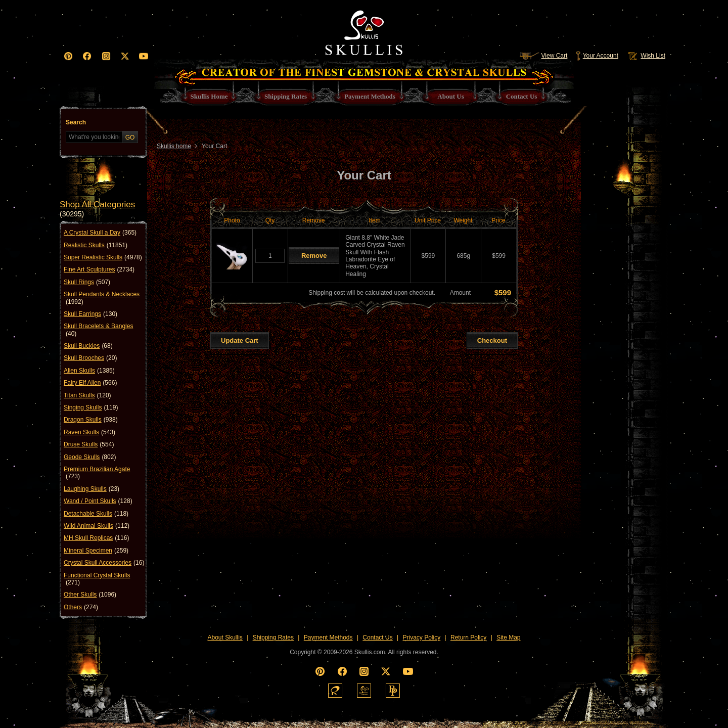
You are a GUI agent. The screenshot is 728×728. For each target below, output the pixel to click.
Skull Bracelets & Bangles (98, 330)
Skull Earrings (90, 314)
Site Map (508, 638)
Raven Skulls (89, 432)
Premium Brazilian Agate (97, 473)
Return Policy (468, 638)
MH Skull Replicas (96, 538)
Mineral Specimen (96, 551)
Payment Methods (328, 638)
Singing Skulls (91, 407)
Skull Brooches (90, 358)
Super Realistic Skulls (103, 257)
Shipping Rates (273, 638)
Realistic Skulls (96, 245)
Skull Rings (87, 282)
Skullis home (174, 146)
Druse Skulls (89, 444)
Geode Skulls (90, 457)
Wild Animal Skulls (97, 526)
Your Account (597, 56)
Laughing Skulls (92, 489)
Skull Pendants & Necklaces (102, 298)
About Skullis (225, 638)
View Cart (543, 56)
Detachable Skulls (96, 514)
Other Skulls (90, 595)
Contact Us (377, 638)
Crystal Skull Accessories (104, 563)
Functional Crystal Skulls (97, 579)
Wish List (646, 56)
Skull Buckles (88, 346)
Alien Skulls (89, 371)
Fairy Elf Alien (90, 383)
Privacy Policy (422, 638)
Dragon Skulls (91, 420)
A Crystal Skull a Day (100, 233)
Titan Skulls (87, 395)
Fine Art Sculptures (99, 269)
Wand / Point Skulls (98, 501)
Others (81, 607)
